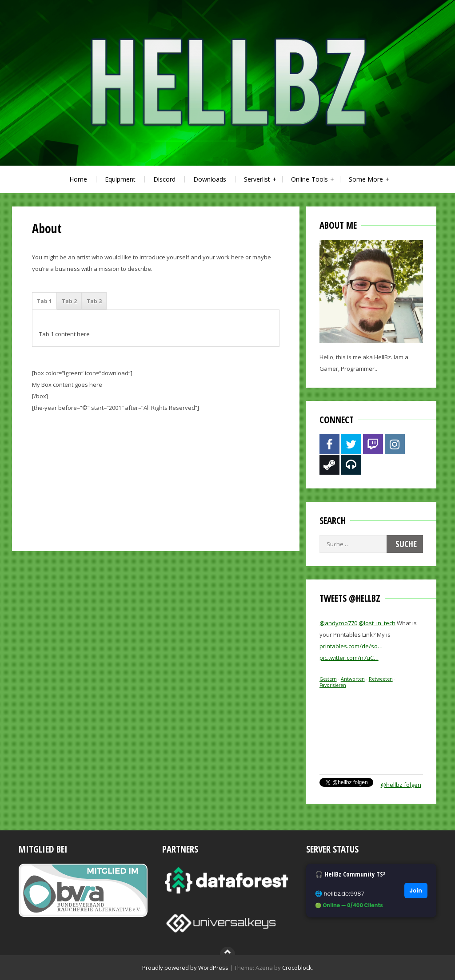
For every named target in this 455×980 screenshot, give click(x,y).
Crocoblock (297, 968)
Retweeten (381, 679)
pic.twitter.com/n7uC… (349, 658)
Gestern (328, 679)
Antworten (353, 679)
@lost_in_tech (377, 623)
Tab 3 (94, 301)
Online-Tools (309, 179)
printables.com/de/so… (351, 646)
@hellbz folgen (401, 785)
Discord (164, 179)
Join (416, 891)
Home (78, 179)
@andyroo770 (338, 623)
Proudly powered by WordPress (185, 968)
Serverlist (257, 179)
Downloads (210, 179)
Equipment (120, 179)
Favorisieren (333, 685)
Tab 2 (69, 301)
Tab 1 (44, 301)
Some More (366, 179)
